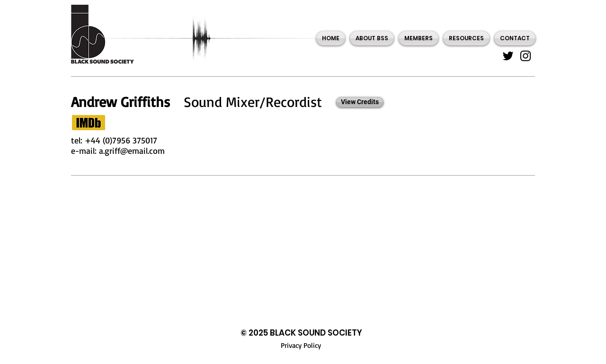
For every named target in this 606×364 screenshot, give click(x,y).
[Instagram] (526, 56)
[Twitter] (508, 56)
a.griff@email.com (132, 151)
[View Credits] (360, 102)
